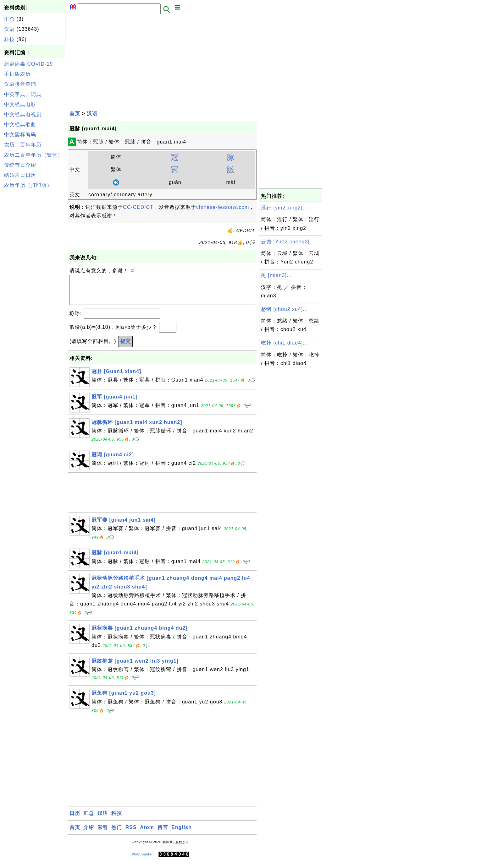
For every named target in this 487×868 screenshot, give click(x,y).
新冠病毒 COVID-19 (28, 64)
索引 (103, 834)
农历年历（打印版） (28, 185)
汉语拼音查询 (20, 84)
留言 (163, 834)
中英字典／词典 (23, 94)
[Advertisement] (34, 285)
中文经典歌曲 (20, 125)
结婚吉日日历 (20, 175)
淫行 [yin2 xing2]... (284, 208)
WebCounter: (143, 861)
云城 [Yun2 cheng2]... (288, 242)
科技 (9, 39)
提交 (125, 347)
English (182, 834)
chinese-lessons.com (223, 207)
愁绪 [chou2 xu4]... (285, 309)
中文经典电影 (20, 104)
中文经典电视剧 (23, 114)
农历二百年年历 (23, 145)
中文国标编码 (20, 135)
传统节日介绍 (20, 165)
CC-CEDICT (138, 207)
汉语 (9, 29)
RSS (131, 834)
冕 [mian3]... (276, 275)
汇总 (9, 19)
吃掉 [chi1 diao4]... (285, 343)
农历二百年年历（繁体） (33, 155)
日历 (75, 819)
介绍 (89, 834)
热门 (117, 834)
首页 (75, 114)
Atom (147, 834)
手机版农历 (17, 74)
